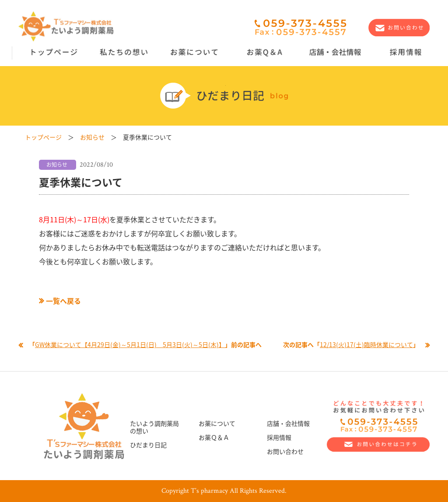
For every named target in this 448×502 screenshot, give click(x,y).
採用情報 (279, 437)
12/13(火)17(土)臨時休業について (366, 344)
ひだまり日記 (148, 445)
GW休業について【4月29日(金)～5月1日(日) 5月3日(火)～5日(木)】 (130, 344)
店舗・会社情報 (288, 423)
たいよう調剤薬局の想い (154, 427)
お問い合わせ (285, 451)
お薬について (217, 423)
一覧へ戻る (60, 301)
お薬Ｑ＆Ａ (214, 437)
